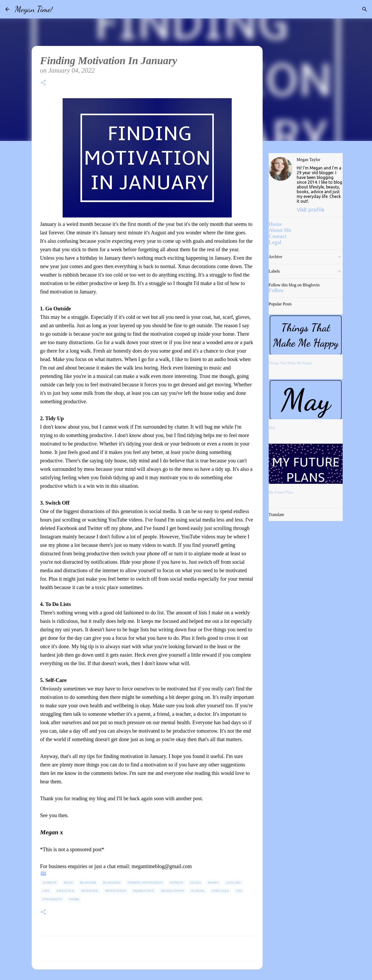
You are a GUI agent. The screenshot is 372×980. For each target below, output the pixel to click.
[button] (43, 84)
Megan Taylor (309, 160)
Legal (275, 242)
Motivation (116, 891)
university (52, 899)
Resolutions (173, 891)
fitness (176, 883)
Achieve (50, 883)
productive (144, 891)
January (234, 883)
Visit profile (311, 210)
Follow (276, 290)
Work (74, 899)
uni (239, 891)
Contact (278, 236)
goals (196, 883)
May (272, 428)
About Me (280, 230)
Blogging (112, 883)
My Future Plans (281, 492)
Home (275, 224)
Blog (69, 883)
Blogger (88, 883)
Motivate (90, 891)
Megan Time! (34, 9)
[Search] (60, 9)
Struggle (220, 891)
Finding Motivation (145, 883)
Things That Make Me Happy (291, 363)
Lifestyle (65, 891)
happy (213, 883)
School (198, 891)
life (46, 891)
